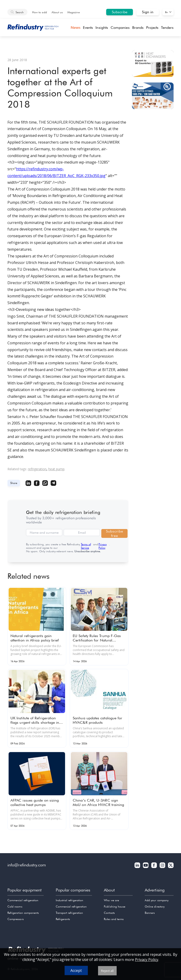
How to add (39, 12)
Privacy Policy (103, 546)
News (76, 28)
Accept (76, 970)
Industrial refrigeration (69, 900)
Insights (102, 28)
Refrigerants (63, 919)
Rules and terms (114, 919)
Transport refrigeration (69, 913)
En (166, 12)
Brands (138, 28)
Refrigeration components (23, 913)
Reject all (107, 971)
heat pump (56, 469)
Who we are (111, 900)
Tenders (167, 28)
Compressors (16, 919)
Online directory (155, 906)
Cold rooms (15, 906)
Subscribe (120, 12)
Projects (152, 28)
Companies (120, 28)
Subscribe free (114, 533)
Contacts (109, 913)
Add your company (157, 900)
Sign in (148, 12)
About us (57, 12)
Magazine (73, 12)
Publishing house (115, 906)
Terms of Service (86, 546)
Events (88, 28)
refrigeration (37, 469)
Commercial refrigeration (23, 900)
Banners (150, 913)
